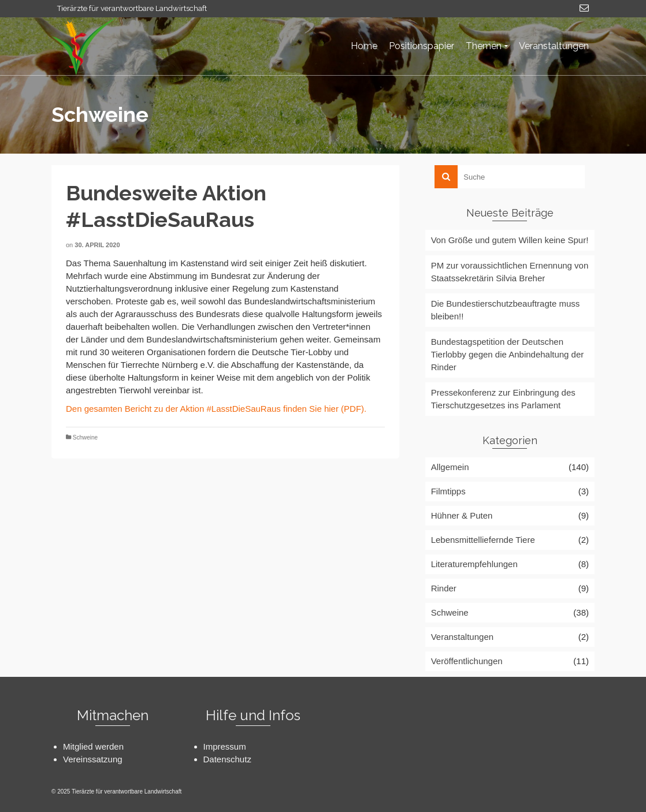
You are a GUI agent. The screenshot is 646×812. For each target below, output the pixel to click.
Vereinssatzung (93, 759)
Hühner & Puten (462, 515)
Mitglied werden (93, 746)
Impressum (225, 746)
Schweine (85, 437)
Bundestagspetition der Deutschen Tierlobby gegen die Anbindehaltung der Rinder (508, 354)
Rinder (444, 588)
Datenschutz (227, 759)
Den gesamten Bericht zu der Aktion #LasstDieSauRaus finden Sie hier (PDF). (216, 409)
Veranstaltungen (462, 637)
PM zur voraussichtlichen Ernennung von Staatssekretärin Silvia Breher (510, 272)
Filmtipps (448, 491)
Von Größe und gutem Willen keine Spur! (510, 240)
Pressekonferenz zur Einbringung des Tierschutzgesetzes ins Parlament (503, 399)
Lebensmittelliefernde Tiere (483, 540)
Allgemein (450, 467)
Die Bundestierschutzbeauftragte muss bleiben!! (506, 310)
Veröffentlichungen (467, 661)
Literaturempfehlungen (474, 564)
